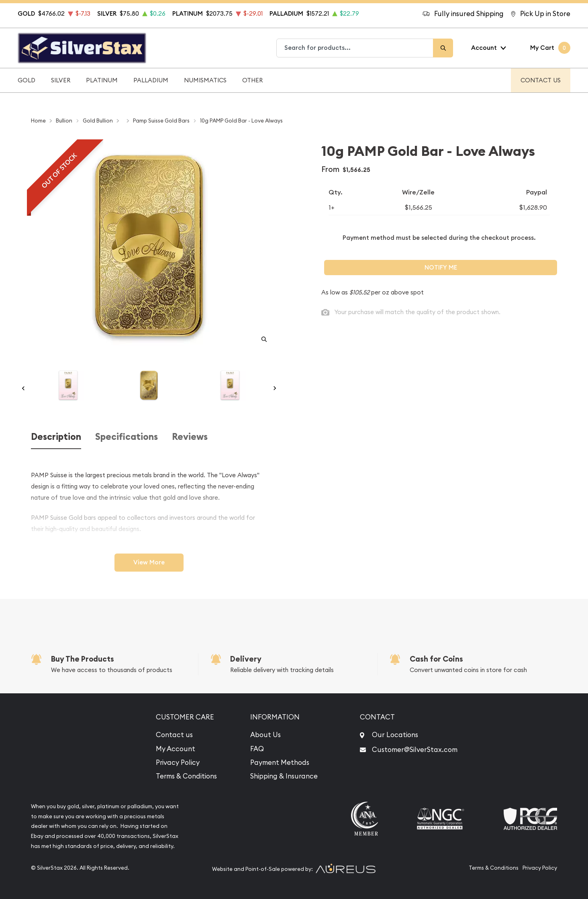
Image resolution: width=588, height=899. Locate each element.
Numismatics (205, 80)
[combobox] (355, 48)
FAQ (257, 749)
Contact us (174, 735)
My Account (176, 749)
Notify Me (441, 267)
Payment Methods (280, 762)
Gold (27, 80)
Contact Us (541, 80)
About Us (265, 735)
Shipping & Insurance (284, 776)
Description (56, 437)
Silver (61, 80)
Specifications (127, 437)
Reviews (190, 437)
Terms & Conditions (186, 776)
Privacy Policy (178, 762)
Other (252, 80)
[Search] (443, 48)
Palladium (151, 80)
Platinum (102, 80)
